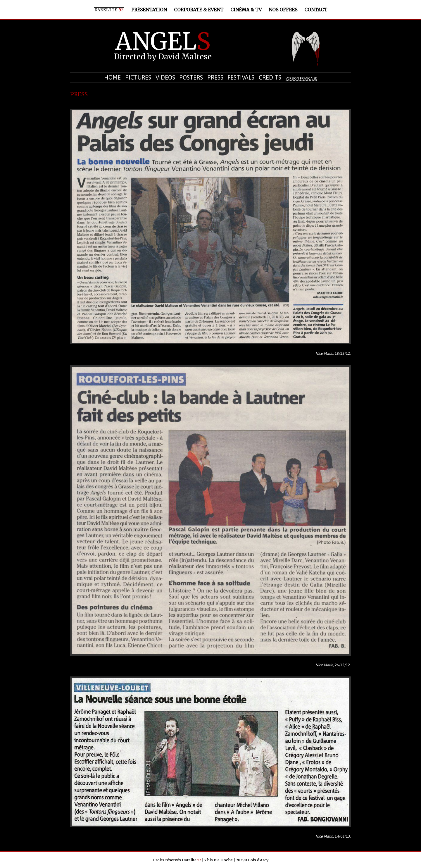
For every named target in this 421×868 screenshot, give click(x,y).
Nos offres (283, 10)
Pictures (138, 77)
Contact (316, 10)
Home (112, 77)
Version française (301, 78)
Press (215, 77)
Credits (270, 77)
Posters (191, 77)
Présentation (149, 10)
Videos (165, 77)
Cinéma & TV (246, 10)
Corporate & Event (199, 10)
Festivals (241, 77)
